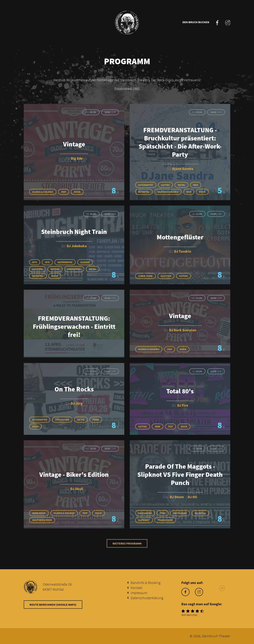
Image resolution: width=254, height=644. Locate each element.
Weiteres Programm (127, 543)
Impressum (139, 593)
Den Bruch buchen (196, 22)
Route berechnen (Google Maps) (53, 605)
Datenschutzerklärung (147, 598)
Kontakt (136, 588)
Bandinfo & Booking (146, 583)
